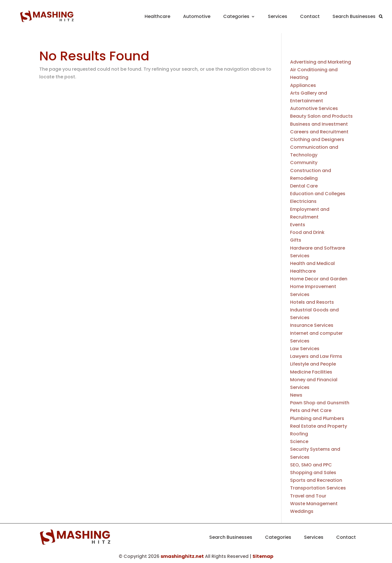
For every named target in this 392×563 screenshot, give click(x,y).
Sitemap (263, 556)
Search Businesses (354, 16)
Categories (236, 16)
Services (278, 16)
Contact (310, 16)
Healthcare (157, 16)
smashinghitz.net (182, 556)
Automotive (197, 16)
